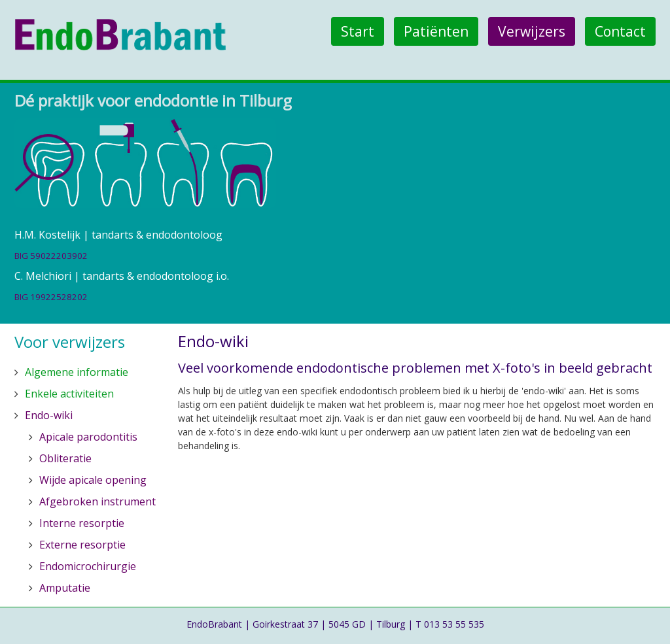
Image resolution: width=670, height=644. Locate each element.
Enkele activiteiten (69, 394)
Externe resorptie (82, 545)
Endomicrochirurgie (88, 566)
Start (358, 31)
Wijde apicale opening (93, 480)
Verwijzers (532, 31)
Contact (620, 31)
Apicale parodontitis (88, 437)
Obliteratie (65, 458)
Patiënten (436, 31)
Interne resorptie (82, 523)
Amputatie (65, 588)
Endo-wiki (49, 415)
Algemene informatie (77, 372)
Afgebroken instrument (97, 501)
